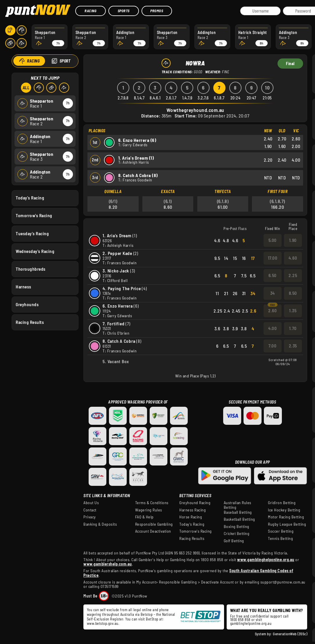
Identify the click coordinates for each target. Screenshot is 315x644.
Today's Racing (30, 198)
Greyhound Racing (195, 503)
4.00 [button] (272, 328)
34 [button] (273, 293)
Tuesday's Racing (32, 233)
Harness (24, 286)
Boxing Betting (237, 527)
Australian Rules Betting (238, 505)
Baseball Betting (238, 512)
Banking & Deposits (100, 524)
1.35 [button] (293, 311)
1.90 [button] (293, 240)
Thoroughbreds (31, 269)
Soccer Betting (281, 531)
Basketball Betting (239, 519)
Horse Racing (191, 517)
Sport (65, 61)
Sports (124, 11)
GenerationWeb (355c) (290, 634)
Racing (91, 11)
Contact (90, 510)
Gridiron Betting (282, 503)
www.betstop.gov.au (103, 623)
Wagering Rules (149, 510)
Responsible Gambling (154, 524)
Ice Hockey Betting (284, 510)
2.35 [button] (293, 346)
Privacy (90, 517)
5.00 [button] (273, 240)
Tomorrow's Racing (34, 215)
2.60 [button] (272, 311)
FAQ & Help (144, 517)
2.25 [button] (293, 275)
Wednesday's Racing (35, 251)
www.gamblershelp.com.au (108, 564)
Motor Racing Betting (286, 517)
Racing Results (30, 322)
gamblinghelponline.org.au (251, 623)
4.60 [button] (293, 258)
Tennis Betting (280, 538)
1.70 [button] (293, 328)
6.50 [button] (273, 275)
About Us (91, 503)
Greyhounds (27, 304)
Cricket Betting (237, 534)
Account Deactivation (153, 531)
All (26, 88)
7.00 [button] (272, 346)
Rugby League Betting (287, 524)
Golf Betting (234, 541)
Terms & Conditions (152, 503)
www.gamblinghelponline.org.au (266, 560)
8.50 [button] (293, 293)
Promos (157, 11)
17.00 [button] (273, 258)
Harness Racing (193, 510)
